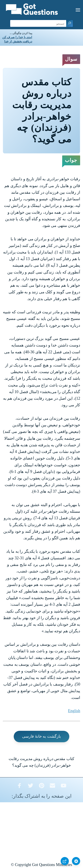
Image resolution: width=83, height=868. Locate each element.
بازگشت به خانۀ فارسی (41, 736)
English (74, 711)
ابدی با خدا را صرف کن (17, 37)
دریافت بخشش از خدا (18, 41)
